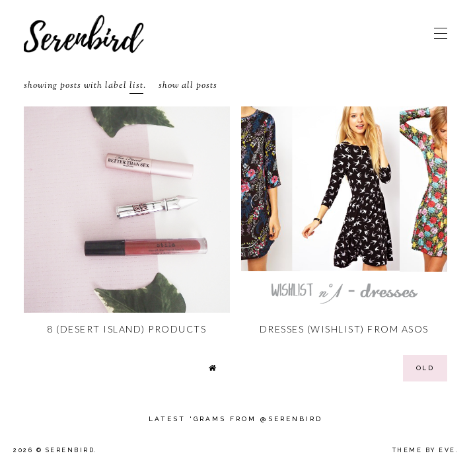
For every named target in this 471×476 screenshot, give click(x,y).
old (425, 368)
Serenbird (70, 450)
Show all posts (188, 86)
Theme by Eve (424, 450)
